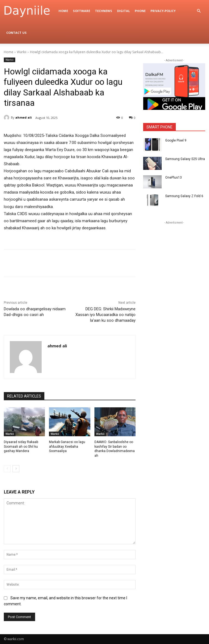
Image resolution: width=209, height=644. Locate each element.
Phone (140, 11)
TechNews (104, 11)
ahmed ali (24, 117)
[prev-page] (7, 469)
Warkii (22, 52)
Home (63, 11)
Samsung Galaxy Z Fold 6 (184, 196)
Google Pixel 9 (176, 140)
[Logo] (30, 11)
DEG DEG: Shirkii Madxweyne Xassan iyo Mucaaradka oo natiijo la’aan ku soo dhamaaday (105, 315)
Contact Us (16, 33)
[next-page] (16, 469)
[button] (199, 11)
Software (82, 11)
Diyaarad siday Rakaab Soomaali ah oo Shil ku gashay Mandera (21, 447)
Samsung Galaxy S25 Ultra (185, 159)
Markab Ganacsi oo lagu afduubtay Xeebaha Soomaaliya (67, 447)
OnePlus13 (173, 177)
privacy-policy (163, 11)
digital (123, 11)
